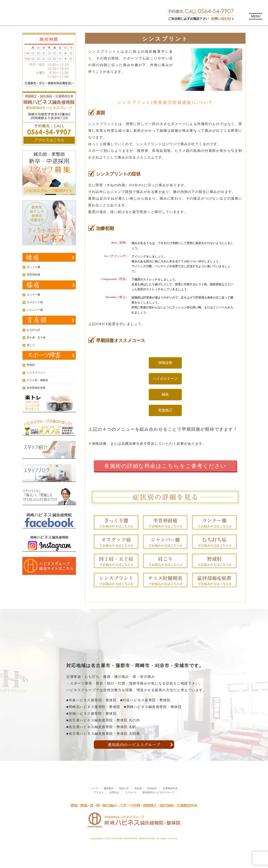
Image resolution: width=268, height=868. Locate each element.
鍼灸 (165, 394)
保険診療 (165, 363)
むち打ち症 (33, 330)
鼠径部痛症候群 (36, 388)
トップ (94, 798)
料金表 (138, 798)
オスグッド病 (35, 302)
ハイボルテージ (165, 379)
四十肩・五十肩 (36, 338)
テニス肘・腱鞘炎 (38, 380)
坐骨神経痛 (33, 275)
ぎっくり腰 (33, 267)
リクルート (131, 802)
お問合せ (114, 802)
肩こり (31, 345)
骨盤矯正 (165, 410)
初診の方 (124, 798)
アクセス (99, 802)
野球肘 (31, 365)
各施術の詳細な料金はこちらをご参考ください (165, 466)
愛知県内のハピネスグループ (158, 802)
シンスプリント (36, 373)
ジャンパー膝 (35, 310)
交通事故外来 (170, 798)
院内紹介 (152, 798)
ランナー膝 (33, 295)
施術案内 (109, 798)
